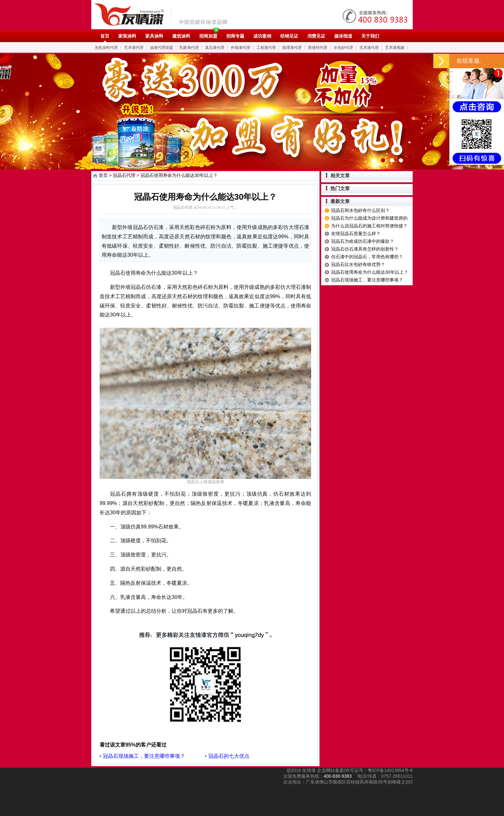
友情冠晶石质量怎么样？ (356, 234)
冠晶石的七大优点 (229, 756)
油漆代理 (164, 14)
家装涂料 (127, 36)
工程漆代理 (266, 48)
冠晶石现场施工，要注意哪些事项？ (144, 756)
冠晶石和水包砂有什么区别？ (360, 210)
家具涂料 (154, 36)
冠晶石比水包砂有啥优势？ (358, 264)
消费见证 (316, 36)
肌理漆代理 (292, 48)
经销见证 (289, 36)
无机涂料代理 (106, 48)
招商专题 (235, 36)
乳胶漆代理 (189, 48)
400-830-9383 (338, 776)
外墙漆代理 (240, 48)
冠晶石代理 (124, 175)
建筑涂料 (181, 36)
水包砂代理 (343, 48)
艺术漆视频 (395, 48)
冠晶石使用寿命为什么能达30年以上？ (370, 272)
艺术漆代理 (134, 48)
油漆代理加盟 (161, 48)
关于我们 (370, 36)
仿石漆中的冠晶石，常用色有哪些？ (367, 257)
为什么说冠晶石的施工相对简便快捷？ (369, 226)
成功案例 (262, 36)
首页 (105, 36)
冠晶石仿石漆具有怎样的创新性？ (365, 249)
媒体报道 (343, 36)
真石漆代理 (215, 48)
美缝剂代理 (318, 48)
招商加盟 (208, 36)
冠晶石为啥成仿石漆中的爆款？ (363, 241)
